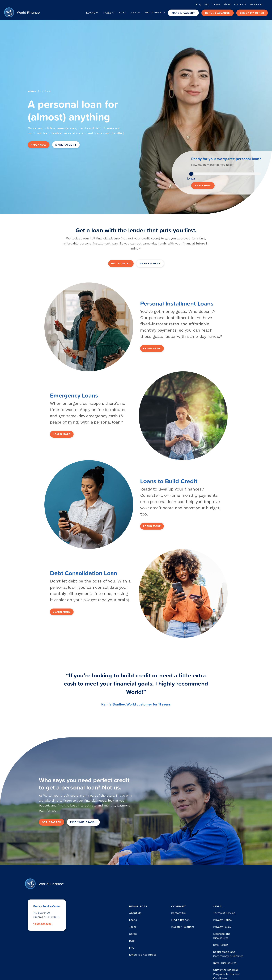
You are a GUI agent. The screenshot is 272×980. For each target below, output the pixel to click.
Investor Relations (183, 927)
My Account (256, 4)
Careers (216, 4)
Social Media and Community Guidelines (228, 954)
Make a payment (183, 13)
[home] (22, 13)
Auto (123, 12)
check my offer (252, 13)
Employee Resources (143, 955)
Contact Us (240, 4)
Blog (199, 4)
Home (32, 91)
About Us (135, 913)
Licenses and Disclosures (222, 936)
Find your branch (83, 822)
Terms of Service (224, 913)
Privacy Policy (222, 927)
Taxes (107, 13)
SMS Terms (221, 945)
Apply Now (39, 145)
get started (121, 263)
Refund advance (218, 13)
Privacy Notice (222, 920)
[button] (92, 13)
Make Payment (66, 145)
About (227, 4)
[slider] (191, 174)
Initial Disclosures (225, 963)
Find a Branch (155, 12)
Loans (46, 91)
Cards (135, 12)
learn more (152, 348)
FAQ (207, 4)
